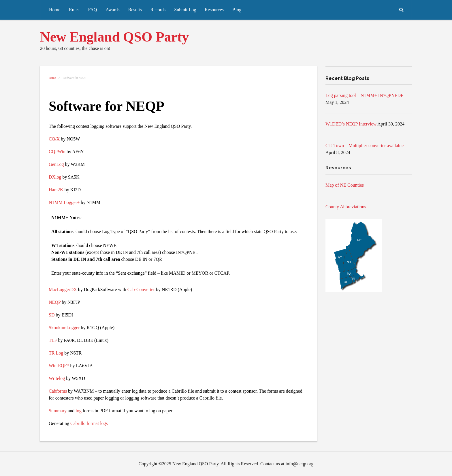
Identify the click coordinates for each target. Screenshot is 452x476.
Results (135, 10)
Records (158, 10)
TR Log (56, 353)
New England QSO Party (114, 37)
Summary (58, 411)
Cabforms (58, 391)
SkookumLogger (64, 328)
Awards (112, 10)
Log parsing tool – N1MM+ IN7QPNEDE (365, 95)
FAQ (93, 10)
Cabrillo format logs (89, 423)
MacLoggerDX (63, 289)
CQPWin (57, 152)
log (78, 411)
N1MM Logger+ (64, 202)
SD (52, 315)
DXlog (55, 177)
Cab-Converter (141, 289)
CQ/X (54, 139)
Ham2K (56, 190)
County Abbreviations (346, 207)
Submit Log (185, 10)
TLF (53, 340)
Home (55, 10)
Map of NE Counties (345, 185)
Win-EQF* (59, 366)
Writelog (57, 378)
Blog (237, 10)
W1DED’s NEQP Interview (351, 124)
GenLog (56, 164)
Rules (74, 10)
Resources (214, 10)
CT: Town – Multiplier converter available (365, 146)
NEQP (55, 302)
